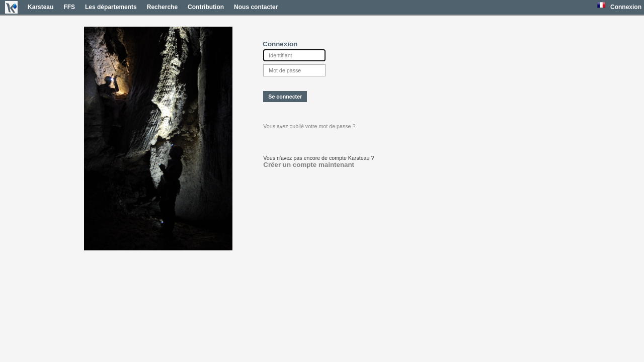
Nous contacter (256, 7)
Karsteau (41, 7)
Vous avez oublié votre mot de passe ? (309, 126)
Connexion (626, 7)
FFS (69, 7)
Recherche (162, 7)
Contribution (206, 7)
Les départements (111, 7)
